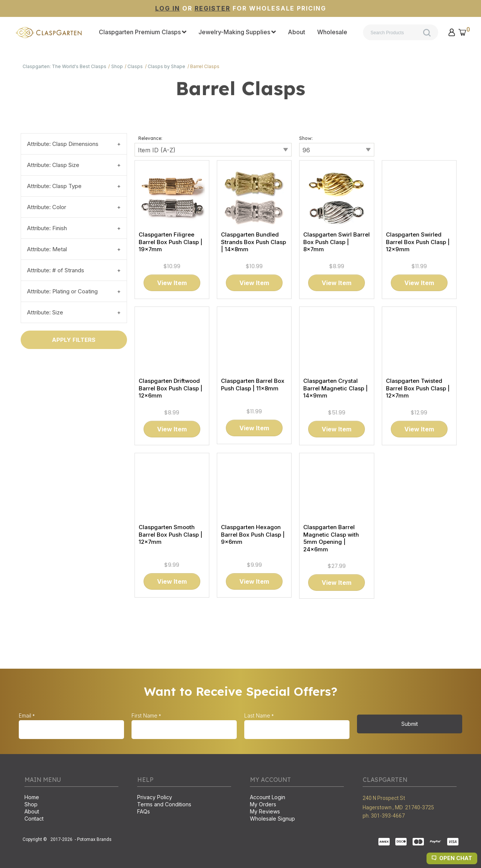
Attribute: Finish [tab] (47, 228)
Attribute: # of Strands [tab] (56, 270)
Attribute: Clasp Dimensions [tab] (63, 144)
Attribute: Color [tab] (47, 207)
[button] (452, 32)
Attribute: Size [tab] (45, 312)
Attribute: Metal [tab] (47, 249)
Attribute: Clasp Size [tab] (53, 165)
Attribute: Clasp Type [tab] (54, 186)
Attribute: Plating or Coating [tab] (62, 291)
